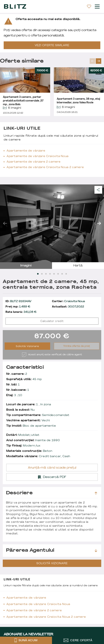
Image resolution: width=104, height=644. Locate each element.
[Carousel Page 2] (42, 274)
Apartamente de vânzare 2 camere (34, 162)
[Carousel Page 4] (50, 274)
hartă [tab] (78, 266)
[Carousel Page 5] (54, 274)
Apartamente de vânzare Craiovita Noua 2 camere (45, 167)
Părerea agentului (52, 551)
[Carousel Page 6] (58, 274)
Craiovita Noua (68, 301)
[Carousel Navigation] (97, 61)
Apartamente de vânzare (26, 151)
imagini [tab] (26, 266)
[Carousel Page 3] (46, 274)
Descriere (52, 493)
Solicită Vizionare (27, 346)
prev (92, 61)
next (98, 61)
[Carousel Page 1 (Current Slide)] (38, 274)
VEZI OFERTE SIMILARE (52, 46)
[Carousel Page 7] (62, 274)
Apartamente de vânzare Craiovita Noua (38, 156)
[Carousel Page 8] (66, 274)
